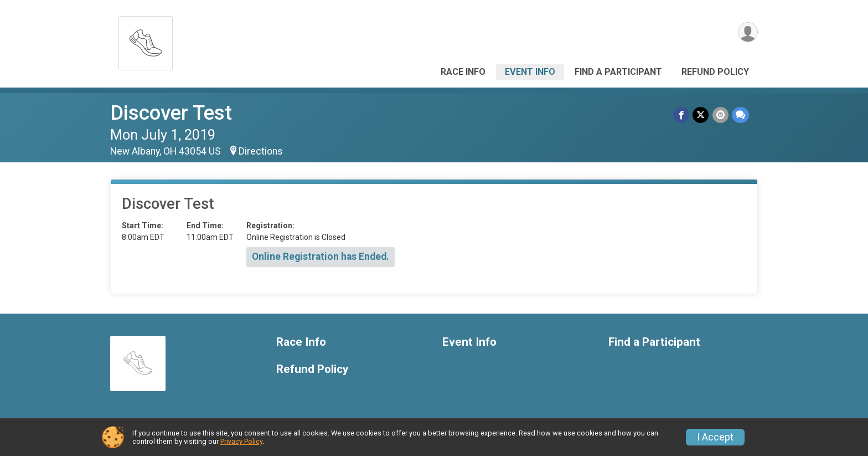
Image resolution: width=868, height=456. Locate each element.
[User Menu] (748, 32)
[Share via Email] (720, 115)
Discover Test (171, 113)
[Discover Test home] (146, 40)
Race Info (463, 72)
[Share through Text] (740, 115)
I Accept (715, 437)
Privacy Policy (241, 441)
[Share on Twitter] (701, 115)
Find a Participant (618, 72)
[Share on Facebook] (682, 115)
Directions (261, 151)
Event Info (530, 72)
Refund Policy (715, 72)
